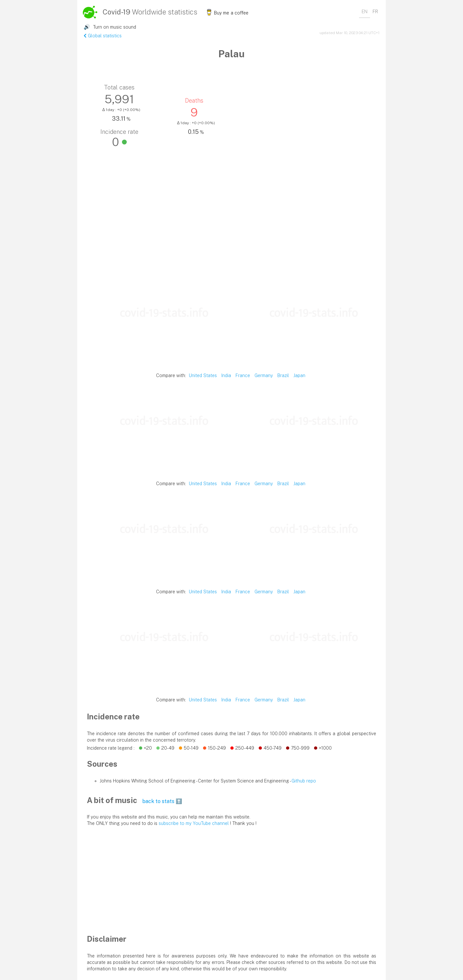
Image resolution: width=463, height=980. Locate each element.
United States (203, 375)
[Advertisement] (231, 228)
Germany (264, 375)
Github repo (304, 781)
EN (365, 12)
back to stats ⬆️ (162, 801)
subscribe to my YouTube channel (194, 823)
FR (375, 12)
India (226, 375)
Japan (299, 375)
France (243, 375)
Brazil (283, 375)
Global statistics (103, 36)
